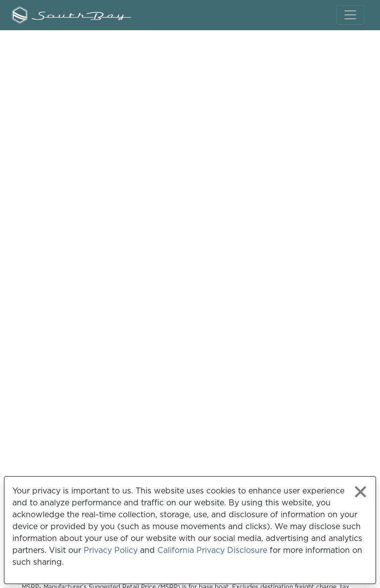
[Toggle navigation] (350, 15)
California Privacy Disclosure (212, 550)
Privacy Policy (111, 550)
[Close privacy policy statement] (360, 492)
